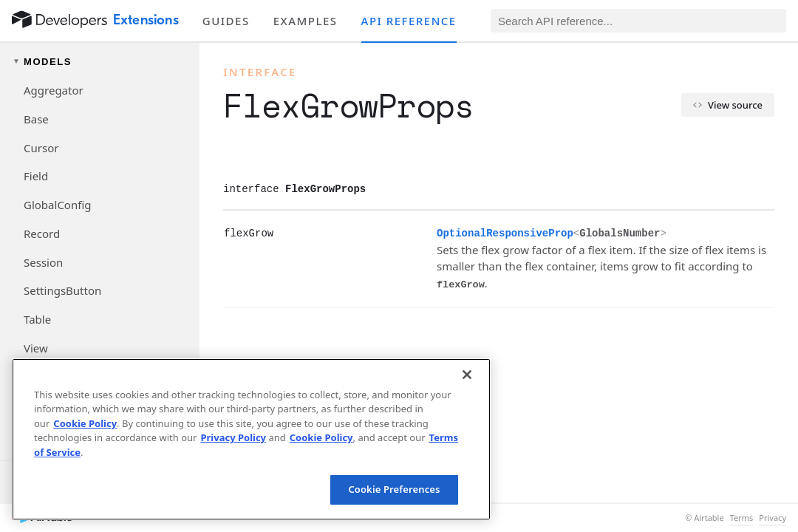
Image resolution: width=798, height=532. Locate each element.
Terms (742, 518)
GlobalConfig (57, 205)
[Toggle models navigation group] (100, 62)
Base (36, 119)
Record (42, 233)
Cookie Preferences (394, 489)
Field (36, 176)
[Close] (467, 375)
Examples (306, 21)
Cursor (41, 148)
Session (43, 262)
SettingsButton (62, 290)
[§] (212, 233)
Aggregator (54, 90)
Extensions (146, 20)
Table (37, 319)
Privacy (773, 518)
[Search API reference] (638, 21)
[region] (251, 439)
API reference (409, 21)
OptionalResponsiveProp (505, 233)
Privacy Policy (233, 437)
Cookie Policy (85, 423)
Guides (226, 21)
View (36, 348)
